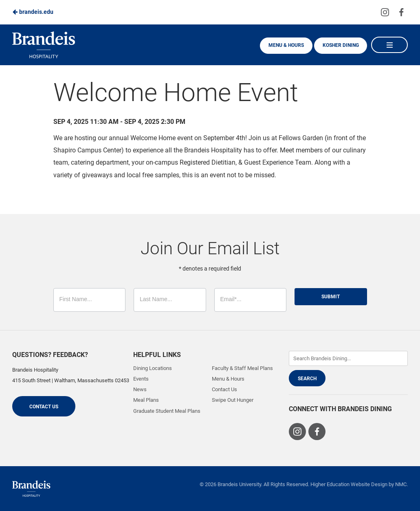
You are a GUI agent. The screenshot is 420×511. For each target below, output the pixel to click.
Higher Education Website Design (349, 484)
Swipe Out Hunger (233, 400)
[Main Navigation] (389, 45)
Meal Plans (146, 400)
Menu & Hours (285, 45)
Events (141, 379)
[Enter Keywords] (348, 358)
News (140, 389)
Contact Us (44, 407)
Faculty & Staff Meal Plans (242, 368)
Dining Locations (153, 368)
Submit (331, 297)
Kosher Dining (340, 45)
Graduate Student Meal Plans (167, 411)
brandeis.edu (33, 12)
